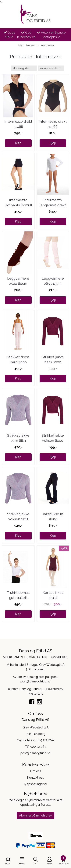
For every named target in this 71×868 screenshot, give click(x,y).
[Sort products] (51, 68)
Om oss (36, 771)
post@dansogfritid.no (35, 753)
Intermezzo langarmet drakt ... (53, 205)
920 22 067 (38, 747)
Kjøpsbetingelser (36, 784)
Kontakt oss (35, 778)
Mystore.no (35, 694)
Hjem (21, 45)
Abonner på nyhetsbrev (35, 815)
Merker (31, 46)
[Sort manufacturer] (24, 68)
